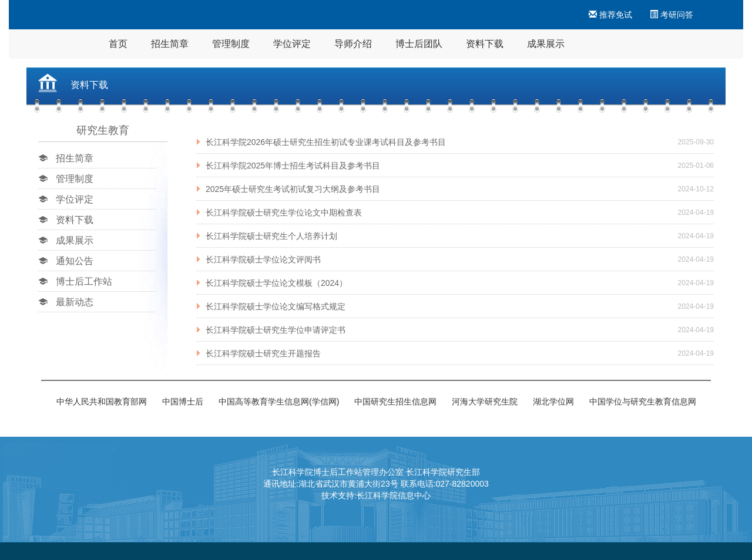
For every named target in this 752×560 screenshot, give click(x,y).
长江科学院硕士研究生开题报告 (263, 353)
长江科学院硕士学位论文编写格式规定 (276, 306)
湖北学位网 (553, 402)
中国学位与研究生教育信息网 (643, 402)
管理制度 (231, 44)
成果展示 (546, 44)
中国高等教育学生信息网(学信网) (279, 402)
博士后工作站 (84, 281)
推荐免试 (610, 15)
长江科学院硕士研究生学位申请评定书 (276, 330)
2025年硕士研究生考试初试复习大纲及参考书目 (293, 189)
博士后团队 (419, 44)
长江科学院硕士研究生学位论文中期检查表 (284, 212)
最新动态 (75, 302)
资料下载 (485, 44)
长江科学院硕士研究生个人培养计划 (271, 236)
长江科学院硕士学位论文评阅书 (263, 259)
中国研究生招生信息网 (395, 402)
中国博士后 (183, 402)
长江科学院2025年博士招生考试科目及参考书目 (293, 166)
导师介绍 (353, 44)
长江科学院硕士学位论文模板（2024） (276, 283)
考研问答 (672, 15)
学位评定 (292, 44)
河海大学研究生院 (485, 402)
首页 (118, 44)
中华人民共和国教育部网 (102, 402)
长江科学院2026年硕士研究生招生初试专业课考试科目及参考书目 (326, 142)
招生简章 (170, 44)
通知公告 (75, 261)
